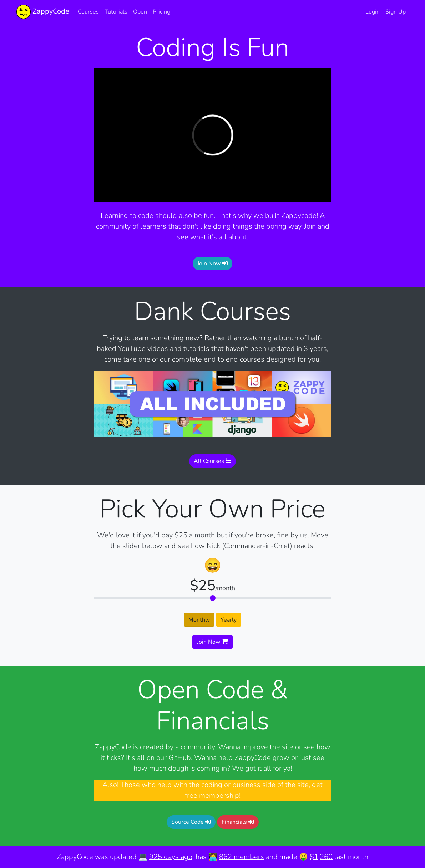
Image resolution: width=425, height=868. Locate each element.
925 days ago (171, 857)
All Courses (212, 461)
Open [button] (140, 12)
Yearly (229, 620)
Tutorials (116, 12)
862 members (242, 857)
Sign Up (396, 12)
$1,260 (321, 857)
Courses (88, 12)
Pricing (161, 12)
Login (373, 12)
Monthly (199, 620)
